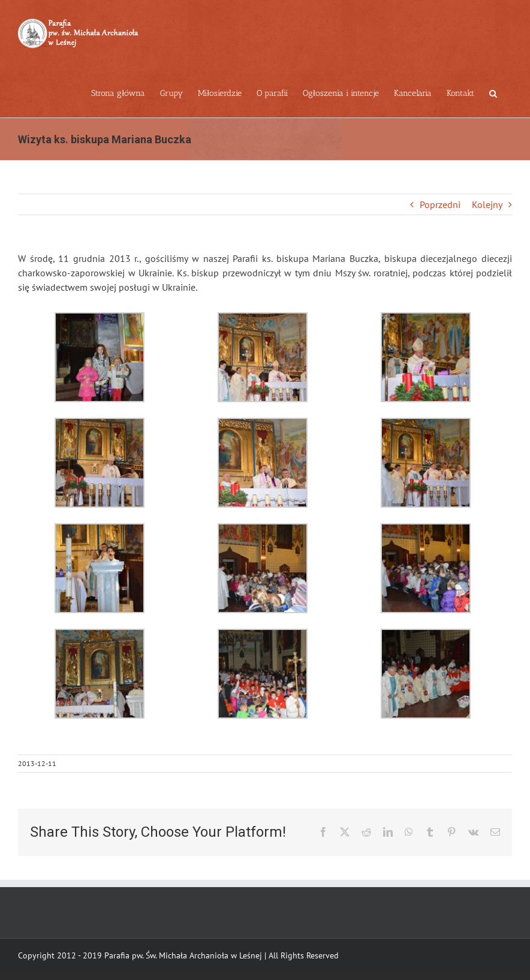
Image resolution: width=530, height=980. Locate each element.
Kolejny (487, 204)
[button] (493, 92)
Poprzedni (440, 204)
